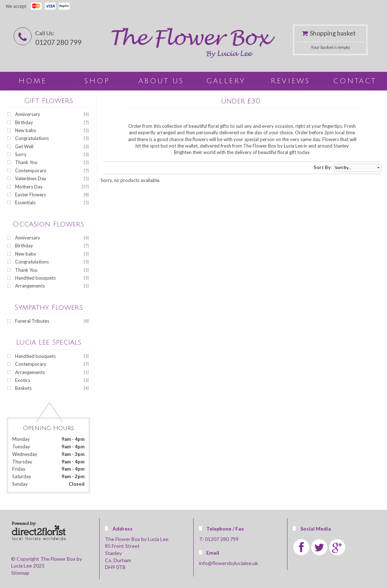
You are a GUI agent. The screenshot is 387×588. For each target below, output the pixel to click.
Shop (97, 81)
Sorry (21, 154)
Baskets (23, 388)
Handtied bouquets (35, 278)
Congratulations (32, 138)
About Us (161, 81)
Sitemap (20, 573)
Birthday (24, 122)
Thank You (26, 162)
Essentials (25, 202)
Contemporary (31, 171)
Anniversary (28, 114)
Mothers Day (29, 187)
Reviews (290, 81)
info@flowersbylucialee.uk (229, 563)
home (32, 81)
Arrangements (30, 286)
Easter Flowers (31, 195)
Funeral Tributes (32, 321)
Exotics (23, 380)
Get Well (24, 146)
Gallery (226, 81)
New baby (26, 130)
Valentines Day (31, 178)
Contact (355, 81)
